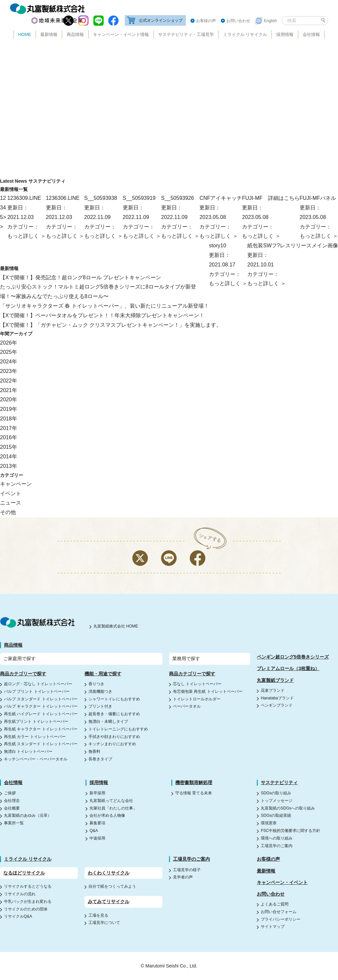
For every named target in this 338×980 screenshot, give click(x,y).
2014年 (9, 457)
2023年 (9, 371)
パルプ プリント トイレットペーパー (37, 691)
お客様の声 (206, 21)
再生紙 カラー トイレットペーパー (35, 737)
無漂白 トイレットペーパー (28, 751)
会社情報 (311, 34)
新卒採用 (97, 793)
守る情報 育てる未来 (194, 793)
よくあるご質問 (275, 904)
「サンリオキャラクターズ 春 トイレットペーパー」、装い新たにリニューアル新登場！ (104, 306)
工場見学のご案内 (277, 846)
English (270, 21)
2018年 (9, 419)
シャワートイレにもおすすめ (114, 699)
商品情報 (75, 34)
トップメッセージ (277, 801)
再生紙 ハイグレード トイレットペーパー (41, 714)
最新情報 (49, 34)
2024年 (9, 362)
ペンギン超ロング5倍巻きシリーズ (293, 657)
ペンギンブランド (277, 705)
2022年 (9, 381)
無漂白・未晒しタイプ (108, 721)
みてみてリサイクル (109, 902)
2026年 (9, 343)
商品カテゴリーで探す (23, 674)
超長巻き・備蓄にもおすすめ (114, 714)
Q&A (94, 831)
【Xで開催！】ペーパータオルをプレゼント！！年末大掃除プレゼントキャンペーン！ (102, 315)
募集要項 (97, 823)
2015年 (9, 447)
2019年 (9, 409)
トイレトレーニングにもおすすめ (118, 729)
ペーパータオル (187, 706)
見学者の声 (183, 877)
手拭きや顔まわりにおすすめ (114, 737)
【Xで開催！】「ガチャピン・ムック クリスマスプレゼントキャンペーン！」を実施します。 (111, 325)
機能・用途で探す (103, 674)
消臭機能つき (100, 691)
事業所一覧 (14, 823)
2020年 (9, 399)
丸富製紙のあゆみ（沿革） (28, 815)
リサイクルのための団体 (26, 909)
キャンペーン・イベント (282, 882)
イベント (11, 493)
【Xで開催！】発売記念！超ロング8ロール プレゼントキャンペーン (81, 277)
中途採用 (97, 838)
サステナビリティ (279, 782)
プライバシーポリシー (281, 919)
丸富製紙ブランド (275, 680)
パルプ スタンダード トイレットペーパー (41, 699)
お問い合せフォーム (279, 912)
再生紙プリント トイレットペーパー (36, 721)
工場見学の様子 (187, 870)
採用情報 (285, 34)
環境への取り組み (277, 838)
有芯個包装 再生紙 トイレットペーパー (208, 691)
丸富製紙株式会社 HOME (116, 626)
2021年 (9, 390)
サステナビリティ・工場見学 (186, 34)
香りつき (96, 684)
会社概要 (12, 808)
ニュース (11, 503)
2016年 (9, 437)
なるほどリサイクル (24, 873)
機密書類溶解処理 (194, 782)
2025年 (9, 352)
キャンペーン (16, 484)
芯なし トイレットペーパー (197, 684)
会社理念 (12, 801)
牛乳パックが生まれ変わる (28, 902)
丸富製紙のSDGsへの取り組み (288, 808)
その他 (8, 512)
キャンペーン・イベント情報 (121, 34)
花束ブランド (273, 690)
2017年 (9, 428)
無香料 (94, 751)
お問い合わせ (238, 21)
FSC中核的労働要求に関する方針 (290, 831)
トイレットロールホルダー (197, 699)
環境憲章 (269, 823)
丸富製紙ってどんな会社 (111, 801)
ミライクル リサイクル (245, 34)
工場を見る (98, 915)
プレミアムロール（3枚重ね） (288, 668)
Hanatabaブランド (277, 698)
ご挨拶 (10, 793)
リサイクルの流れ (20, 894)
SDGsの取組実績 (276, 815)
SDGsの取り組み (276, 793)
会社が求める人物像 (107, 815)
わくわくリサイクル (109, 873)
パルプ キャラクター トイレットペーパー (41, 706)
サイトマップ (273, 927)
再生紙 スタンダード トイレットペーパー (41, 744)
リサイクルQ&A (18, 916)
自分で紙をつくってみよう (112, 886)
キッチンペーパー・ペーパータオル (36, 759)
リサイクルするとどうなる (28, 886)
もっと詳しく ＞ (319, 236)
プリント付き (100, 706)
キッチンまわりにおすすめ (112, 744)
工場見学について (104, 923)
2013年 (9, 466)
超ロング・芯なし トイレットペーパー (38, 684)
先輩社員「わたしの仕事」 (113, 808)
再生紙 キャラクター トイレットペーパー (41, 729)
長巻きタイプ (100, 759)
